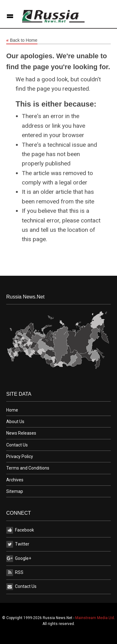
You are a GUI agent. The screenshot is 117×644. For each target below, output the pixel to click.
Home (12, 410)
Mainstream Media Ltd (95, 618)
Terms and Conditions (28, 468)
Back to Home (22, 41)
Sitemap (15, 491)
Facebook (20, 530)
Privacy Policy (20, 456)
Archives (15, 480)
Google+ (19, 559)
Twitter (18, 544)
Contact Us (17, 445)
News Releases (21, 433)
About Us (15, 422)
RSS (15, 573)
